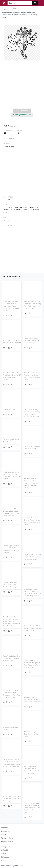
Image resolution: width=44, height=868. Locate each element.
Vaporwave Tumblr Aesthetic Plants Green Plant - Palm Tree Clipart (32, 698)
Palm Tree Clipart (9, 409)
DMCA (4, 834)
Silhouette (5, 857)
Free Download (22, 111)
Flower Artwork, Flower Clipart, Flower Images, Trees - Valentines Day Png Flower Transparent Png (32, 806)
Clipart (4, 853)
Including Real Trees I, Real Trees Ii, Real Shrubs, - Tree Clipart (11, 584)
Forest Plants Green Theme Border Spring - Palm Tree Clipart (32, 340)
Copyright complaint (22, 115)
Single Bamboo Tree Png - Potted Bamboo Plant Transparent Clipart (32, 556)
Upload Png (6, 850)
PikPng (5, 9)
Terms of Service (8, 838)
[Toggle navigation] (41, 3)
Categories (5, 847)
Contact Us (6, 831)
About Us (5, 828)
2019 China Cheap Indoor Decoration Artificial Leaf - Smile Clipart (12, 797)
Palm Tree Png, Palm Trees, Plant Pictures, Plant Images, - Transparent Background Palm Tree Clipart (12, 621)
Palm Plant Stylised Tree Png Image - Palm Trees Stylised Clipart (12, 657)
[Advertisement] (22, 86)
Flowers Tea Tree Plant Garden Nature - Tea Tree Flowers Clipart (33, 627)
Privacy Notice (7, 841)
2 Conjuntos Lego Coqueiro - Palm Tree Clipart (31, 733)
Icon (3, 860)
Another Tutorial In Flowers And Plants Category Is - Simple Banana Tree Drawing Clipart (31, 483)
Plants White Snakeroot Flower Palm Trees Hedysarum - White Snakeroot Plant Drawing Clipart (12, 306)
